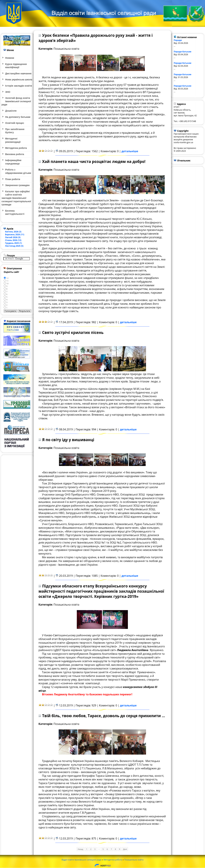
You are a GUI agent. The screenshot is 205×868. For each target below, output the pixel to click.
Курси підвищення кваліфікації (16, 66)
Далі (125, 849)
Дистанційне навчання (18, 73)
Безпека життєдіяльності (15, 212)
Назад (80, 849)
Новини (10, 58)
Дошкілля (11, 111)
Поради (178, 40)
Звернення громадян (17, 185)
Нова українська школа (19, 80)
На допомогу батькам (18, 117)
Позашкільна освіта (134, 860)
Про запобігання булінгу (15, 131)
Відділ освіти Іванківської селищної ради (81, 860)
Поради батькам (182, 52)
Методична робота (113, 860)
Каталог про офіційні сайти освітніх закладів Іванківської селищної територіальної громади (16, 198)
